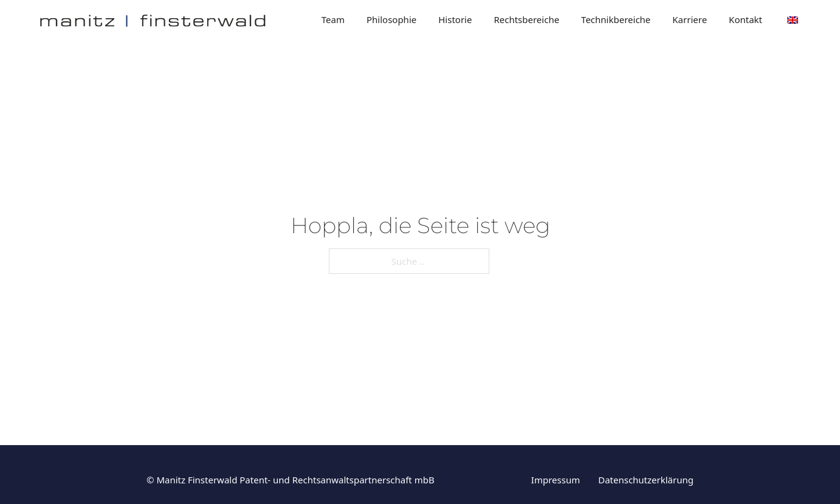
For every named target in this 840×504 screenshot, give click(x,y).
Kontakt (745, 19)
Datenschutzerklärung (646, 480)
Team (333, 19)
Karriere (690, 19)
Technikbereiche (616, 19)
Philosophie (391, 19)
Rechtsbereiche (526, 19)
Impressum (556, 480)
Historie (455, 19)
